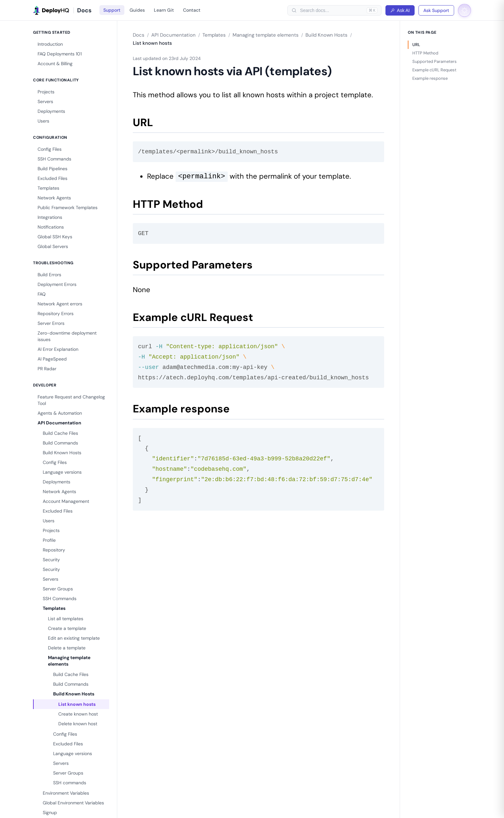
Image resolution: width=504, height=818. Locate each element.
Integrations (50, 217)
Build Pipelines (52, 169)
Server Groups (58, 589)
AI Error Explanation (58, 349)
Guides (137, 10)
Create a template (67, 628)
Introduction (50, 44)
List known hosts (77, 704)
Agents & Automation (60, 413)
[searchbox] (332, 10)
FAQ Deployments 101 (60, 54)
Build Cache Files (60, 433)
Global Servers (53, 246)
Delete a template (67, 648)
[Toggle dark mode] (464, 10)
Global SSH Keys (55, 237)
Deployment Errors (57, 284)
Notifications (51, 227)
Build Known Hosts (62, 453)
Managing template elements (69, 661)
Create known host (78, 714)
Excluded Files (52, 178)
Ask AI (400, 10)
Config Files (50, 149)
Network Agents (54, 198)
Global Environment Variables (73, 803)
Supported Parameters (435, 61)
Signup (50, 812)
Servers (45, 101)
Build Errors (49, 275)
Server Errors (51, 323)
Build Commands (60, 443)
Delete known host (78, 724)
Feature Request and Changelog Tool (71, 400)
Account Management (66, 501)
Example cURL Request (434, 70)
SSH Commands (54, 159)
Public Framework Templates (68, 207)
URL (416, 45)
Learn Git (164, 10)
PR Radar (47, 369)
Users (43, 121)
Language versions (62, 472)
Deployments (51, 111)
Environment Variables (66, 793)
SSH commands (70, 783)
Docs (139, 35)
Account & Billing (55, 64)
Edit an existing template (74, 638)
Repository (54, 550)
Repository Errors (56, 314)
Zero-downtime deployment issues (67, 336)
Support (112, 10)
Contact (192, 10)
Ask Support (436, 10)
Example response (430, 78)
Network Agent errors (60, 304)
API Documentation (59, 423)
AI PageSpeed (52, 359)
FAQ (42, 294)
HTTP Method (425, 53)
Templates (48, 188)
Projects (46, 92)
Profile (49, 540)
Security (51, 560)
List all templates (66, 619)
